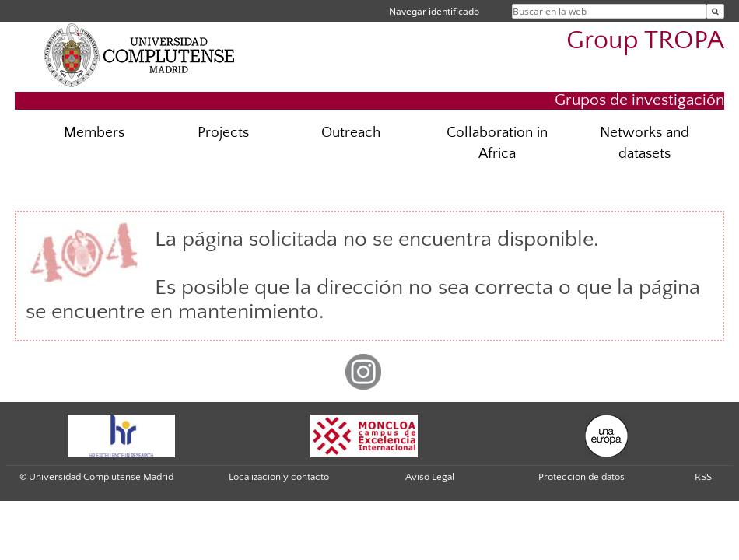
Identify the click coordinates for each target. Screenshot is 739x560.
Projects (223, 133)
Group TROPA (645, 41)
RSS (703, 477)
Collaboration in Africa (497, 143)
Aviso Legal (430, 477)
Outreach (351, 133)
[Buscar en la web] (715, 11)
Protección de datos (581, 477)
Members (94, 133)
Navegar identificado (434, 11)
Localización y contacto (279, 477)
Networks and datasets (644, 143)
